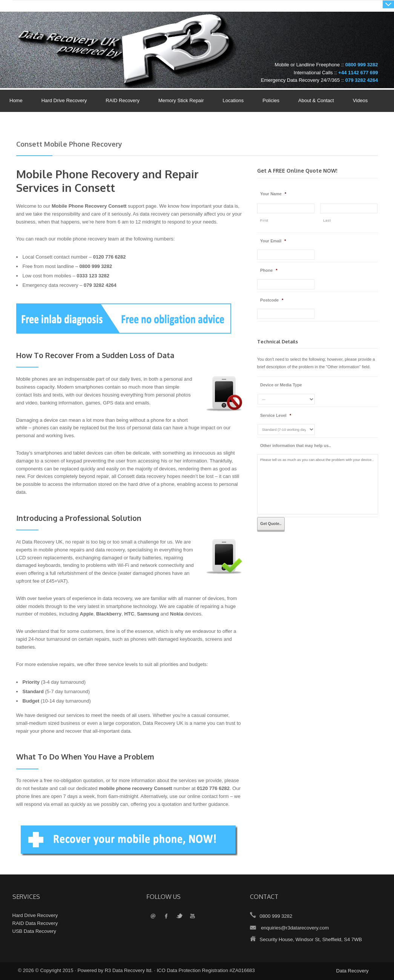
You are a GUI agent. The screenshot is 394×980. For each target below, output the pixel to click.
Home (16, 100)
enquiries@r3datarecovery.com (295, 928)
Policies (269, 101)
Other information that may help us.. (296, 446)
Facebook (166, 916)
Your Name (273, 194)
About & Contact (314, 101)
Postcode (272, 300)
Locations (233, 100)
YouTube (192, 916)
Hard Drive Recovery (64, 100)
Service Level (276, 415)
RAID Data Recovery (35, 923)
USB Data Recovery (34, 931)
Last (327, 220)
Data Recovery (353, 971)
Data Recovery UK (75, 35)
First (264, 220)
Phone (269, 270)
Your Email (273, 241)
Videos (360, 100)
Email (153, 916)
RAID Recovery (123, 100)
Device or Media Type (281, 385)
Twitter (179, 916)
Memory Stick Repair (181, 100)
